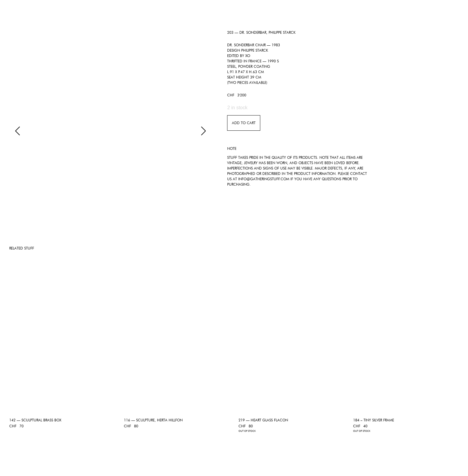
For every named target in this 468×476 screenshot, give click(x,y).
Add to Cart (244, 123)
